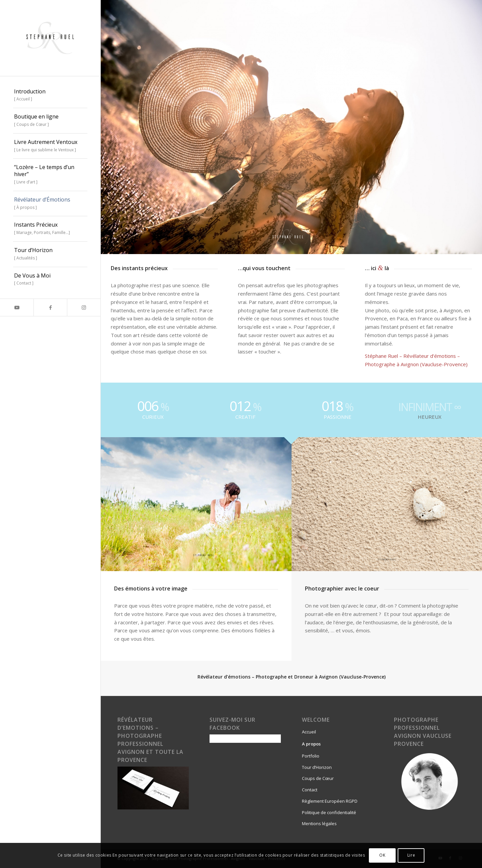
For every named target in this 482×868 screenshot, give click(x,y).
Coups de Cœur (318, 778)
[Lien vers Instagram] (84, 307)
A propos (311, 744)
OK (382, 855)
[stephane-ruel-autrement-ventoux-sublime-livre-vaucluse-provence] (50, 38)
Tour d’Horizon (317, 767)
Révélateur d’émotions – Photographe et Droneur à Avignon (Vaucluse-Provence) (292, 677)
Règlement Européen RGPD (330, 801)
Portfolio (311, 756)
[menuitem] (50, 96)
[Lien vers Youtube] (17, 307)
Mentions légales (319, 823)
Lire (411, 855)
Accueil (309, 732)
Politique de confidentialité (329, 812)
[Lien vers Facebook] (50, 307)
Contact (310, 790)
